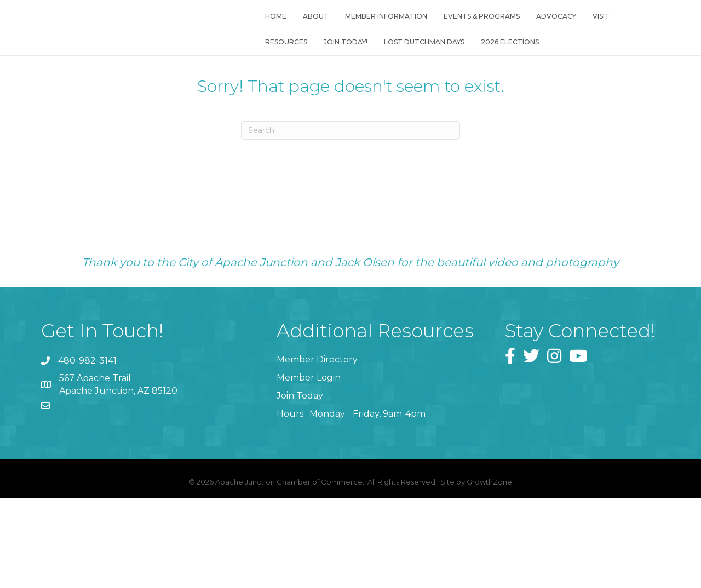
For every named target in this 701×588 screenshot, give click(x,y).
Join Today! (342, 57)
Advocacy (553, 31)
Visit (598, 31)
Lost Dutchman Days (421, 57)
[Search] (350, 190)
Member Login (309, 437)
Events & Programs (478, 31)
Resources (283, 57)
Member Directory (317, 419)
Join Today (300, 455)
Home (272, 31)
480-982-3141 (87, 420)
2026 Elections (507, 57)
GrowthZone (489, 541)
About (312, 31)
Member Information (383, 31)
